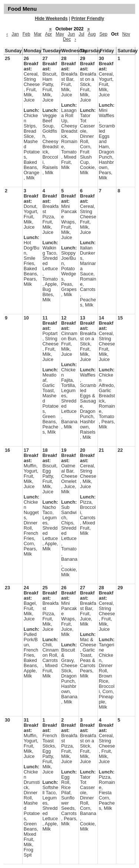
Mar (38, 34)
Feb (27, 34)
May (60, 34)
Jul (81, 34)
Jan (15, 34)
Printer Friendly (88, 19)
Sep (103, 34)
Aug (92, 34)
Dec (67, 39)
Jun (71, 34)
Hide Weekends (51, 19)
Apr (48, 34)
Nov (126, 34)
